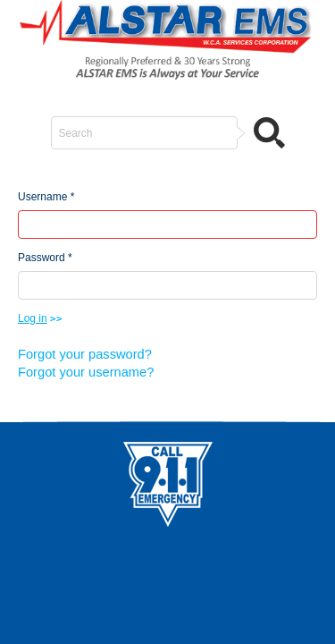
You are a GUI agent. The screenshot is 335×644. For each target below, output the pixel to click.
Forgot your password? (85, 354)
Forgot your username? (86, 372)
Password (45, 258)
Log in (33, 318)
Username (46, 197)
